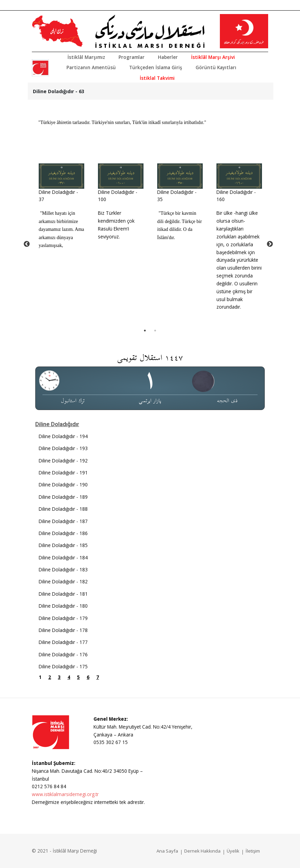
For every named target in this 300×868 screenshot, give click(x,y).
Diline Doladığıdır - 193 (63, 448)
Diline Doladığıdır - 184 (63, 557)
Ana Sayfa (167, 851)
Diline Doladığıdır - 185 (63, 545)
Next (270, 244)
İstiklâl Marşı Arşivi (213, 57)
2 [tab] (155, 331)
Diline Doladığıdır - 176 (63, 654)
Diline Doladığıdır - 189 (63, 497)
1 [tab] (145, 331)
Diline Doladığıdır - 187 (63, 521)
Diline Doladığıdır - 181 (63, 594)
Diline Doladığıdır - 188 (63, 509)
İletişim (253, 851)
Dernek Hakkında (202, 851)
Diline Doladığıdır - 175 (63, 666)
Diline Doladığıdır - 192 (63, 461)
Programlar (132, 57)
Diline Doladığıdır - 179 (63, 618)
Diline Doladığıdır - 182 (63, 581)
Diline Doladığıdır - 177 (63, 642)
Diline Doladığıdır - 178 (63, 630)
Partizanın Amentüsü (91, 67)
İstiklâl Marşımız (86, 57)
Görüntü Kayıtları (216, 67)
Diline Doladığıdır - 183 (63, 569)
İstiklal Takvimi (157, 78)
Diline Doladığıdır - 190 (63, 485)
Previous (27, 244)
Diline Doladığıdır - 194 (63, 436)
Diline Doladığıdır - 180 (63, 606)
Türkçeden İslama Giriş (156, 67)
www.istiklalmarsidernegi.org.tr (65, 794)
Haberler (168, 57)
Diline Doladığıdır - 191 (63, 473)
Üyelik (233, 851)
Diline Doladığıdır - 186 (63, 533)
